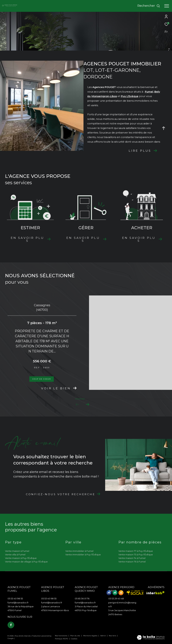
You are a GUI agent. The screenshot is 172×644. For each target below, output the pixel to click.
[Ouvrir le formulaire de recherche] (149, 6)
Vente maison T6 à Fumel (132, 562)
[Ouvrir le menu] (167, 6)
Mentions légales (91, 636)
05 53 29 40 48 (116, 598)
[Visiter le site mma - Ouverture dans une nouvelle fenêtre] (115, 593)
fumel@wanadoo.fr (18, 603)
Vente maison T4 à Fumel (132, 558)
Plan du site (75, 636)
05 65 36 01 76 (82, 598)
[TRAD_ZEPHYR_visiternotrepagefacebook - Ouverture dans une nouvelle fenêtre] (11, 625)
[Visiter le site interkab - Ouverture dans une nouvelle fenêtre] (155, 593)
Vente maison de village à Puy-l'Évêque (26, 562)
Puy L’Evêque (130, 96)
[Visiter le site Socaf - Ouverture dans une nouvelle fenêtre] (135, 593)
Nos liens (113, 636)
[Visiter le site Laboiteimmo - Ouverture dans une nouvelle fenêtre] (151, 638)
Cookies (74, 639)
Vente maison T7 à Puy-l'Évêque (136, 551)
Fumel (149, 92)
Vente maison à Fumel (17, 551)
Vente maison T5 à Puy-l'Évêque (136, 555)
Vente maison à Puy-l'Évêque (21, 558)
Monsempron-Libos (104, 96)
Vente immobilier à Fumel (79, 551)
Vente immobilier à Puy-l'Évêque (83, 555)
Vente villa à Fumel (15, 555)
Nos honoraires (61, 636)
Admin (103, 636)
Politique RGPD (61, 639)
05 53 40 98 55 (15, 598)
